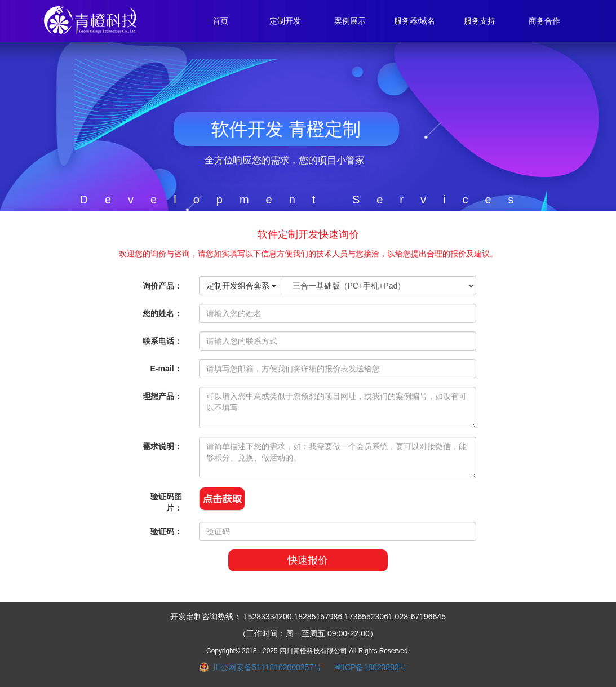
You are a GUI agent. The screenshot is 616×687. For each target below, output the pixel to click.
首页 (220, 21)
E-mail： (166, 369)
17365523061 (369, 617)
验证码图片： (166, 502)
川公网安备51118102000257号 (267, 667)
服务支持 (480, 21)
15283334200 (268, 617)
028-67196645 (420, 617)
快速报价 (308, 560)
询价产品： (162, 286)
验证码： (166, 531)
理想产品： (162, 396)
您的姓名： (162, 313)
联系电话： (162, 341)
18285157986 (318, 617)
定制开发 (285, 21)
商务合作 (544, 21)
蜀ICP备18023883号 (371, 667)
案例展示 (350, 21)
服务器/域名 (415, 21)
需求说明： (162, 446)
